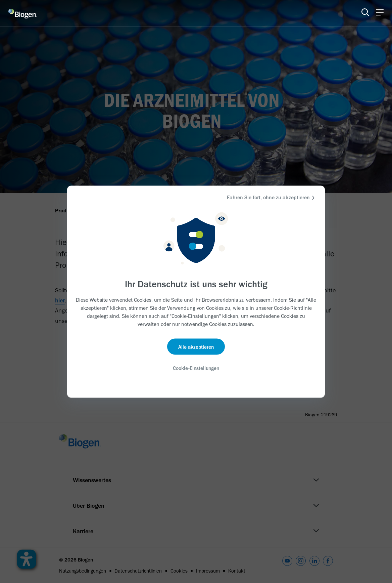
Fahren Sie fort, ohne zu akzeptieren (272, 197)
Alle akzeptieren (196, 347)
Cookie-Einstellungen (196, 368)
